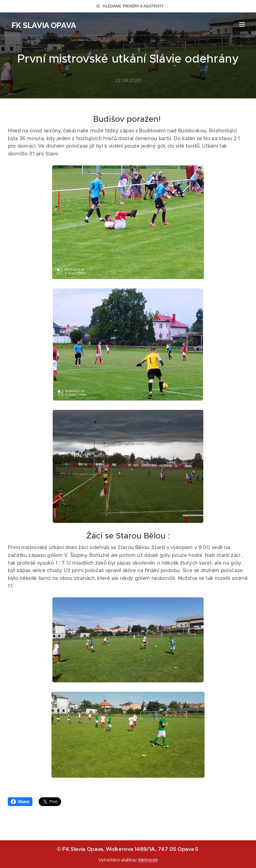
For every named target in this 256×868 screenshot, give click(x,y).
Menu (242, 24)
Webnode (148, 860)
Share (20, 802)
